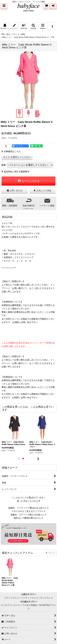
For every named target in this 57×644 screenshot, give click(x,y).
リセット (51, 553)
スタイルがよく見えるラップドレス (29, 511)
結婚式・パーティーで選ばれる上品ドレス (29, 508)
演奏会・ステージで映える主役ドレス (29, 515)
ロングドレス (47, 598)
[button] (4, 7)
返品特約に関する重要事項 (15, 172)
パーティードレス (30, 598)
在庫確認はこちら (11, 151)
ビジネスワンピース (10, 605)
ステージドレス (12, 598)
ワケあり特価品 (29, 605)
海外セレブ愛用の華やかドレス (29, 518)
